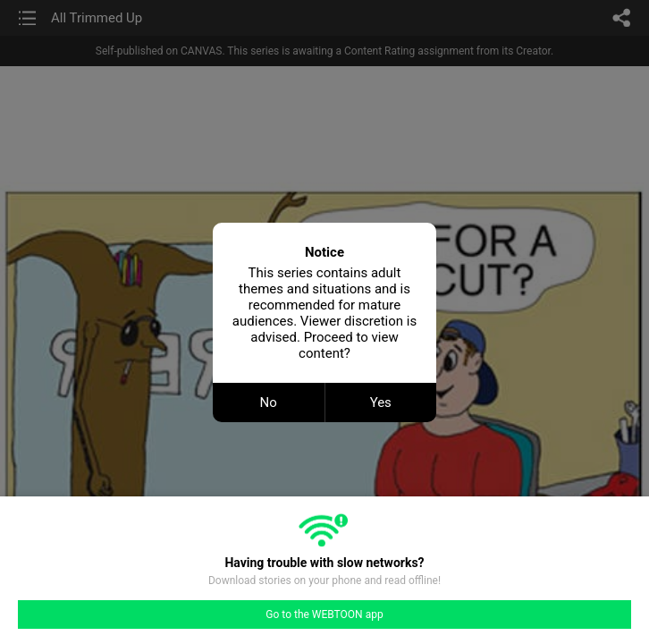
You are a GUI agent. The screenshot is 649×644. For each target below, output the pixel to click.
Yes (381, 402)
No (269, 402)
